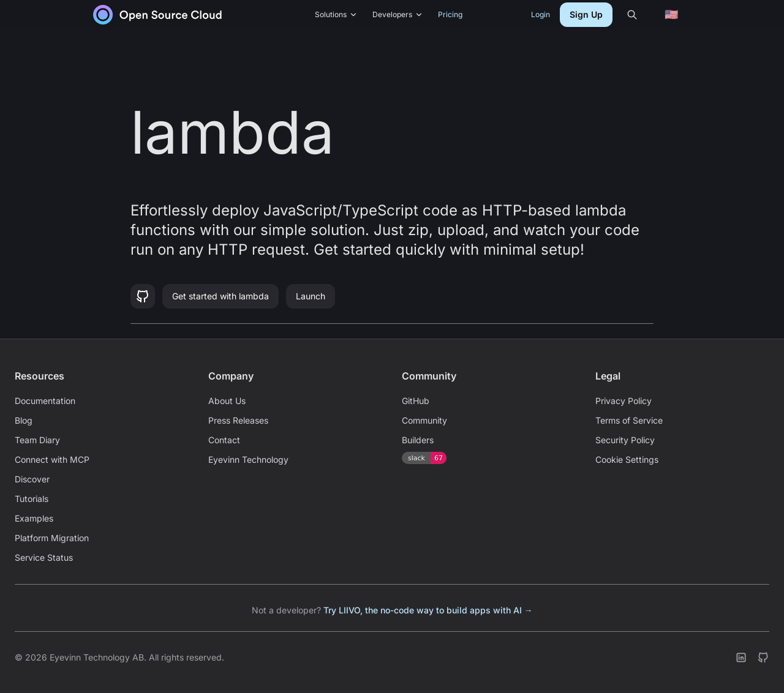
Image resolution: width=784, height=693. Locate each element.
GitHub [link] (416, 401)
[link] (158, 15)
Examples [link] (34, 518)
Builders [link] (418, 440)
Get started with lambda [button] (221, 296)
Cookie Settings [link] (627, 459)
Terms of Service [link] (629, 420)
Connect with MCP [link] (52, 459)
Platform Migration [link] (52, 538)
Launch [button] (311, 296)
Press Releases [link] (238, 420)
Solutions (336, 14)
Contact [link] (224, 440)
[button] (143, 296)
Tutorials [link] (32, 499)
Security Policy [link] (625, 440)
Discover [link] (32, 479)
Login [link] (541, 14)
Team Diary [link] (37, 440)
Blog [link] (24, 420)
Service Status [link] (44, 557)
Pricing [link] (450, 14)
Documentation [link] (45, 401)
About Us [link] (227, 401)
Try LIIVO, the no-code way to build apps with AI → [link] (428, 610)
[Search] (632, 15)
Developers (398, 14)
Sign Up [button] (586, 14)
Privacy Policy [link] (624, 401)
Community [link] (424, 420)
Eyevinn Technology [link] (248, 459)
